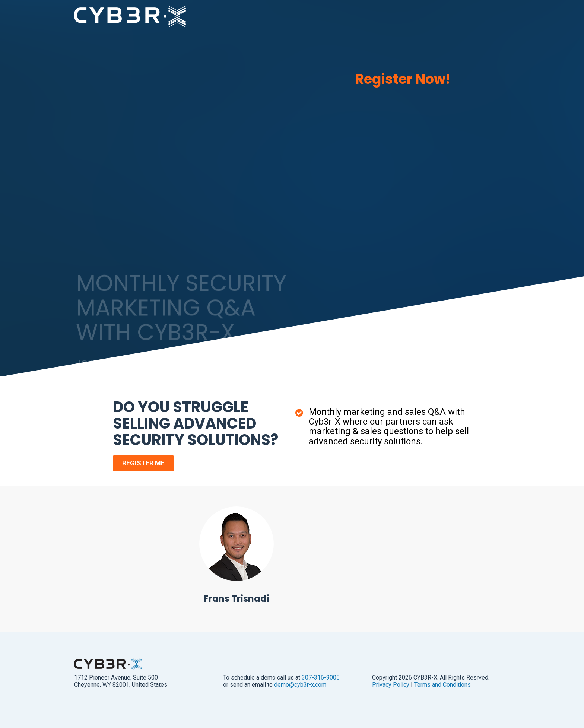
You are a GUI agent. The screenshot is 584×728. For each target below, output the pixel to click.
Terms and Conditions (442, 685)
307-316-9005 (321, 678)
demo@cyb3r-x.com (300, 685)
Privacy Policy (391, 685)
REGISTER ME (143, 463)
